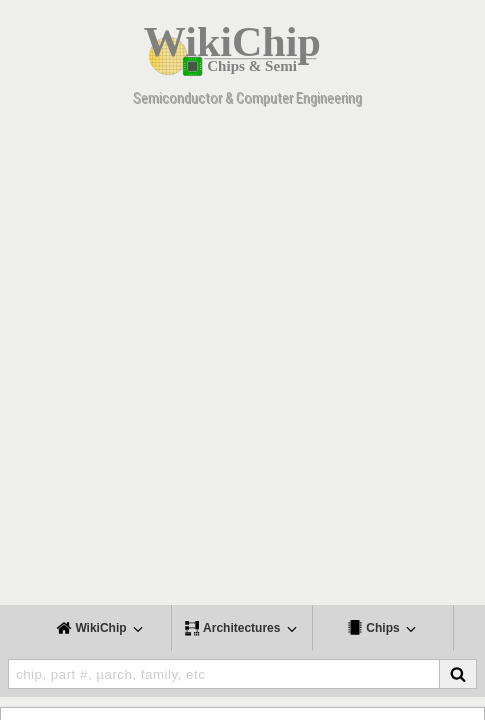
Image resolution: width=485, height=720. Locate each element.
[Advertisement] (242, 362)
